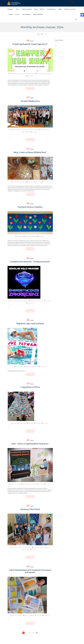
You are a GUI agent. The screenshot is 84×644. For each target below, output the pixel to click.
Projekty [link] (42, 301)
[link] (82, 15)
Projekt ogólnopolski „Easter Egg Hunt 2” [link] (30, 44)
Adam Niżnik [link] (20, 301)
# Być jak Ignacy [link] (14, 301)
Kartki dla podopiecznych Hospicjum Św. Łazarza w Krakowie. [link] (30, 571)
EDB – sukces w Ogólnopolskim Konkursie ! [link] (30, 444)
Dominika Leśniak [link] (15, 130)
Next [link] (37, 633)
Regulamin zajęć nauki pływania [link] (30, 323)
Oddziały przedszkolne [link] (27, 9)
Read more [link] (30, 88)
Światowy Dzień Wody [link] (30, 509)
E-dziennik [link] (11, 14)
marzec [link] (30, 41)
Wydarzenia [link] (47, 130)
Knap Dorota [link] (25, 301)
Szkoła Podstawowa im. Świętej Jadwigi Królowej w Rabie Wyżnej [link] (44, 642)
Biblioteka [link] (42, 9)
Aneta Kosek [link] (15, 547)
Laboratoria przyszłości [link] (35, 301)
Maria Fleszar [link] (30, 130)
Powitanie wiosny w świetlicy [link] (30, 207)
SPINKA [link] (60, 9)
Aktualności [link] (10, 9)
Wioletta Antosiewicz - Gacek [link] (32, 367)
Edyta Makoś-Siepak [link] (27, 547)
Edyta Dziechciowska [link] (22, 74)
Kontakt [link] (17, 14)
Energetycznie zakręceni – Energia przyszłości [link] (30, 262)
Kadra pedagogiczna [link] (27, 14)
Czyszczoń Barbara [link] (13, 74)
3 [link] (30, 633)
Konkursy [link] (29, 484)
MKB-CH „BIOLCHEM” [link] (38, 14)
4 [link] (33, 633)
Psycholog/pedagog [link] (51, 9)
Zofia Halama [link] (36, 130)
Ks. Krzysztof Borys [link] (23, 130)
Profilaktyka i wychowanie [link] (70, 9)
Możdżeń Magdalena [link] (31, 74)
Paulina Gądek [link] (20, 236)
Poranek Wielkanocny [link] (30, 101)
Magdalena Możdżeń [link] (47, 74)
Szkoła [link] (17, 9)
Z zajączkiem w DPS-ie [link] (30, 387)
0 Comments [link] (31, 76)
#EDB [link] (11, 484)
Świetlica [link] (36, 9)
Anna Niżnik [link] (20, 547)
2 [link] (27, 633)
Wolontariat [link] (31, 182)
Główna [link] (39, 74)
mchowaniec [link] (41, 484)
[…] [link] (49, 85)
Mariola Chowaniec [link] (17, 484)
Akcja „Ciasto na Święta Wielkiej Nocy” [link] (30, 152)
